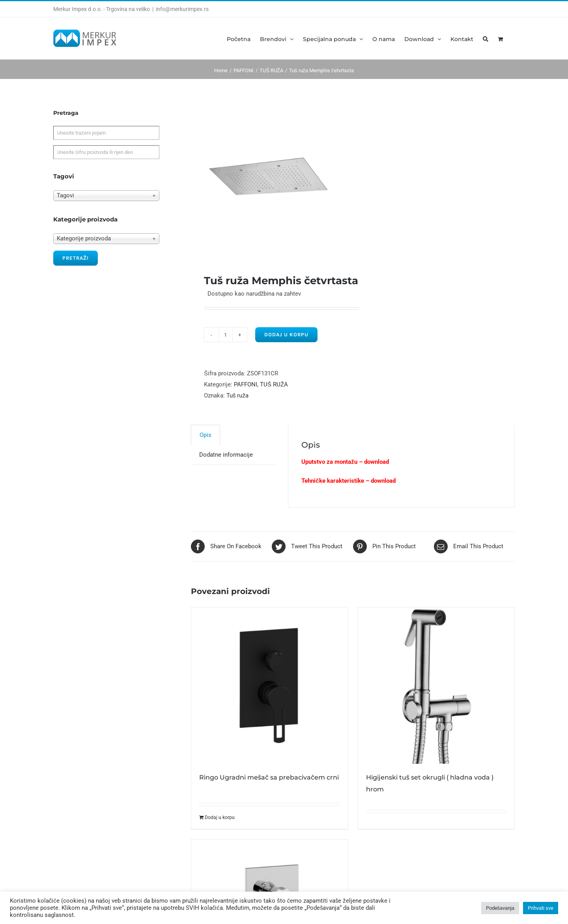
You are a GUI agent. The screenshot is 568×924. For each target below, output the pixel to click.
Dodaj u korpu (286, 335)
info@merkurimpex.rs (182, 9)
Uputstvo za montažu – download (345, 462)
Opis (206, 435)
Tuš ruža (237, 395)
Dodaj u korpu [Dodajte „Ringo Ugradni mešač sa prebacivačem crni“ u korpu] (220, 817)
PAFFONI (246, 384)
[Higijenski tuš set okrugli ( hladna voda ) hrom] (436, 686)
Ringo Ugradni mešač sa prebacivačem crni (269, 777)
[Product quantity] (226, 335)
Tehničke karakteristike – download (348, 481)
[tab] (206, 435)
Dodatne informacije (226, 455)
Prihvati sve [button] (541, 908)
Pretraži (76, 258)
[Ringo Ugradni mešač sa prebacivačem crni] (269, 686)
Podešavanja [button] (500, 908)
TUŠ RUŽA (274, 384)
